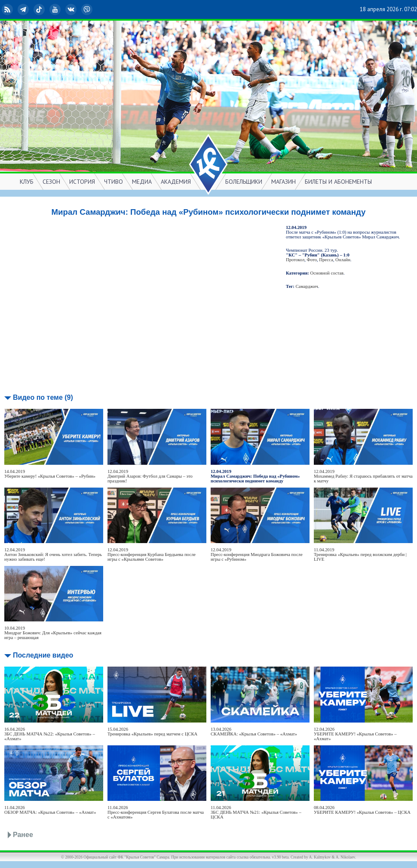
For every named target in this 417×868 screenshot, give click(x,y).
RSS (8, 9)
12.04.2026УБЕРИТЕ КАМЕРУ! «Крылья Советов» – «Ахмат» (355, 734)
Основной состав (327, 273)
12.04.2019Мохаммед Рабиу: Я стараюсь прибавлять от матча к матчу (363, 476)
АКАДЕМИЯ (176, 182)
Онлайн (343, 260)
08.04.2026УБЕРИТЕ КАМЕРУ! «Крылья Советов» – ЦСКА (362, 810)
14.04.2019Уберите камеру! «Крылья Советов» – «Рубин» (50, 474)
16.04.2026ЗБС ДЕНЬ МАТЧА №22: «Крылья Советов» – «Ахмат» (50, 734)
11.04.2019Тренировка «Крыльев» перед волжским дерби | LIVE (360, 554)
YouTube (56, 9)
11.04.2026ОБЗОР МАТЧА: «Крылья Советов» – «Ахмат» (50, 810)
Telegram (24, 9)
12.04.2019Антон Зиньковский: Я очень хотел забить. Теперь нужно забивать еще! (53, 554)
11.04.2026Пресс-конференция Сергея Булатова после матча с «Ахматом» (156, 812)
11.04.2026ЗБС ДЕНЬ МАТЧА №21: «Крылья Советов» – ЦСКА (256, 812)
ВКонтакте (72, 9)
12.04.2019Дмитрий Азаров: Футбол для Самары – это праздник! (150, 476)
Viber (88, 9)
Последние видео (43, 655)
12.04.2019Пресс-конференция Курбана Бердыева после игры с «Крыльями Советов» (152, 554)
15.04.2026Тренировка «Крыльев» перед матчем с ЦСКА (152, 732)
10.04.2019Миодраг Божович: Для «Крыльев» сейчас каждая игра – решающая (53, 633)
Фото (312, 260)
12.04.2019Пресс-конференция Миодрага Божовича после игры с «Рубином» (257, 554)
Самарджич (307, 286)
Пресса (326, 260)
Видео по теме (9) (43, 397)
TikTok (40, 9)
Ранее (23, 835)
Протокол (295, 260)
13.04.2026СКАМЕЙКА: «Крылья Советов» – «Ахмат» (254, 732)
